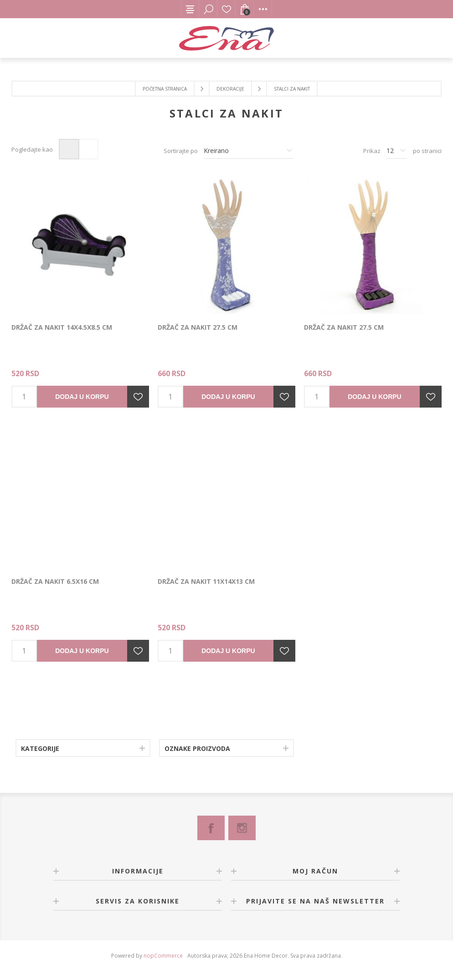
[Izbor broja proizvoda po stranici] (397, 151)
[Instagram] (242, 828)
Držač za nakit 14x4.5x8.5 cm (62, 327)
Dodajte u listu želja (138, 397)
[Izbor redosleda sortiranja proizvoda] (249, 151)
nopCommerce (163, 956)
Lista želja (226, 9)
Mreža (69, 149)
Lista (88, 149)
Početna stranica (165, 89)
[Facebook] (211, 828)
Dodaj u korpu (82, 397)
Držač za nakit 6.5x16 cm (55, 581)
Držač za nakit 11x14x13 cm (206, 581)
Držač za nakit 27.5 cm (198, 327)
